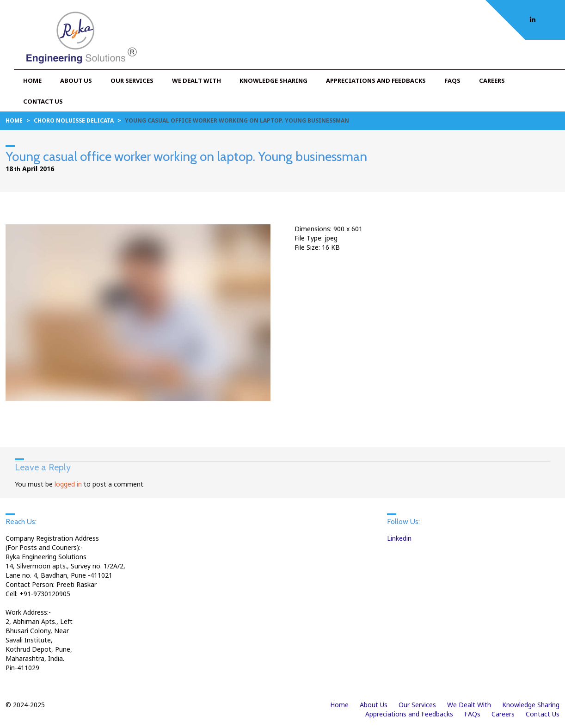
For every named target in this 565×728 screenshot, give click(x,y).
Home (32, 80)
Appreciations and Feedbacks (376, 80)
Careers (492, 80)
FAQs (452, 80)
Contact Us (43, 101)
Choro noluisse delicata (74, 120)
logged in (68, 484)
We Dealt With (197, 80)
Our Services (132, 80)
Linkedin (399, 538)
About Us (76, 80)
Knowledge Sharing (273, 80)
